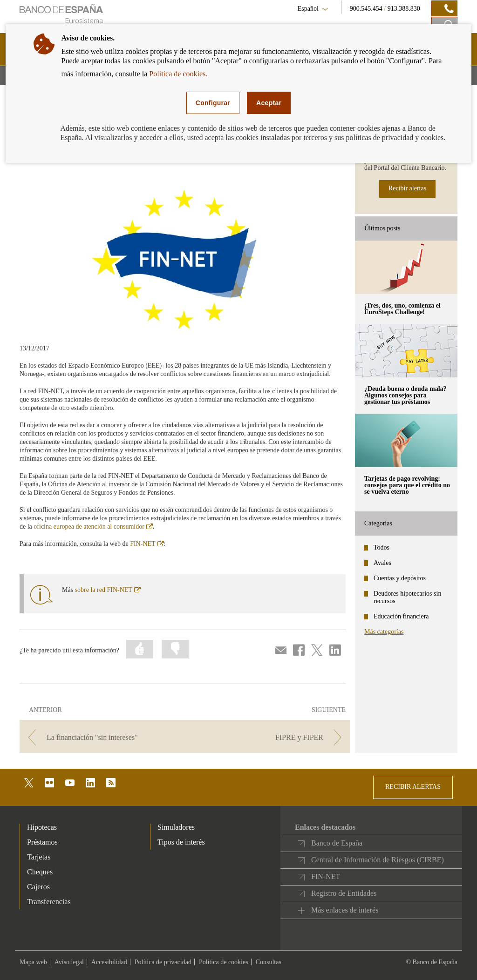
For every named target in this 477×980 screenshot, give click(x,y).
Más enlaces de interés (345, 910)
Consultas (269, 962)
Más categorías (384, 632)
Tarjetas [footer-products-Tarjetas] (39, 857)
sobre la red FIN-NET (108, 590)
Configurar (213, 103)
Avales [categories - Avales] (382, 563)
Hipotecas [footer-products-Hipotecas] (42, 827)
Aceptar (269, 103)
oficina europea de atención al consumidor (93, 527)
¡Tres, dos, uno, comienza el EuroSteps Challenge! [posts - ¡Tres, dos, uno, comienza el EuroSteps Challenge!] (402, 309)
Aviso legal (69, 962)
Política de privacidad (163, 962)
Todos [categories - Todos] (382, 547)
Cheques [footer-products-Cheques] (40, 872)
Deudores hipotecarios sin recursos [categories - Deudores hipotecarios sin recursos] (407, 597)
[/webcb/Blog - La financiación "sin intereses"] (101, 737)
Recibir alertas (407, 188)
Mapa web (33, 962)
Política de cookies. (178, 74)
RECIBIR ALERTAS (413, 787)
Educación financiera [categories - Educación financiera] (401, 616)
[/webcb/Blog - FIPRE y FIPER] (269, 737)
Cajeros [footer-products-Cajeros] (38, 887)
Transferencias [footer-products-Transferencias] (49, 902)
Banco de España (337, 843)
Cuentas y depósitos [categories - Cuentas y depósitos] (400, 578)
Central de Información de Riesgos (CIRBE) (378, 860)
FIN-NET (147, 544)
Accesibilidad (109, 962)
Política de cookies (224, 962)
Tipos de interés (181, 842)
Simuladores (176, 827)
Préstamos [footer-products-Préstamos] (42, 842)
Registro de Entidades (344, 893)
